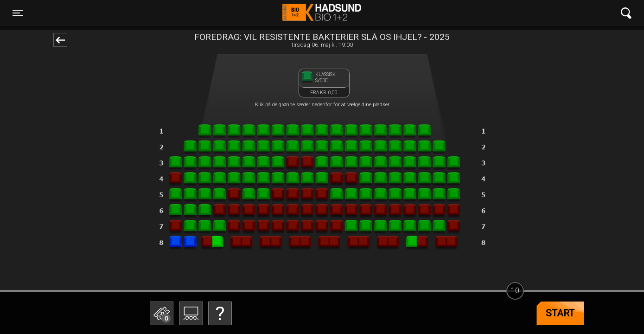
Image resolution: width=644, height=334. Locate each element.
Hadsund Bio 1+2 (322, 13)
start (560, 313)
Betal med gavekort (218, 267)
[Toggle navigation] (18, 13)
